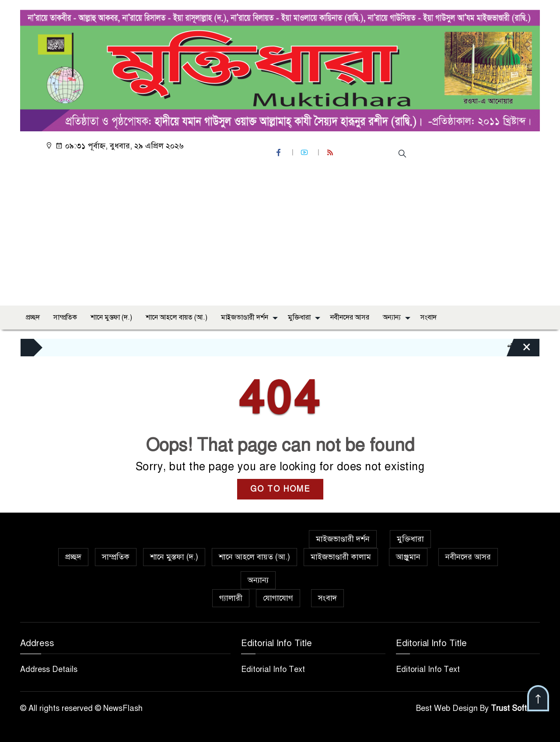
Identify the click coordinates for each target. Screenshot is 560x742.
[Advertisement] (280, 233)
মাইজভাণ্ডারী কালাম (341, 557)
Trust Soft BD (515, 708)
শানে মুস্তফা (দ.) (111, 317)
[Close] (519, 350)
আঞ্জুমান (408, 557)
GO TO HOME (280, 489)
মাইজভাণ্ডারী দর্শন (245, 317)
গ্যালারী (231, 598)
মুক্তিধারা (299, 317)
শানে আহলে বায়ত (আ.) (177, 317)
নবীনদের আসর (350, 317)
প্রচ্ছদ (33, 317)
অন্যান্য (392, 317)
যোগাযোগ (278, 598)
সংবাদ (429, 317)
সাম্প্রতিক (65, 317)
